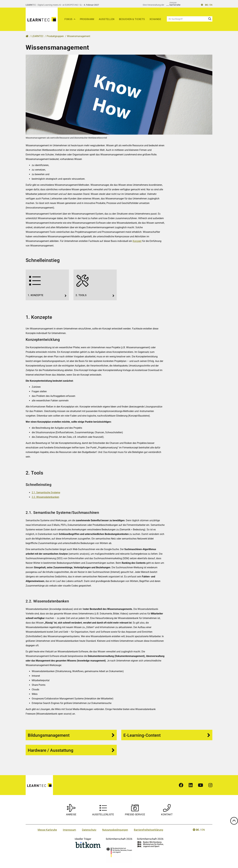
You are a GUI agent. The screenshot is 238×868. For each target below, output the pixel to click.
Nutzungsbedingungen (115, 830)
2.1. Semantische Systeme (46, 492)
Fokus (69, 19)
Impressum (69, 830)
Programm (87, 19)
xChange (155, 19)
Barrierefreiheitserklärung (149, 830)
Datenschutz (89, 830)
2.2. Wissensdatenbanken (45, 497)
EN (211, 5)
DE (206, 5)
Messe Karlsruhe (47, 830)
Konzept (137, 241)
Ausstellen (107, 19)
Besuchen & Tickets (132, 19)
